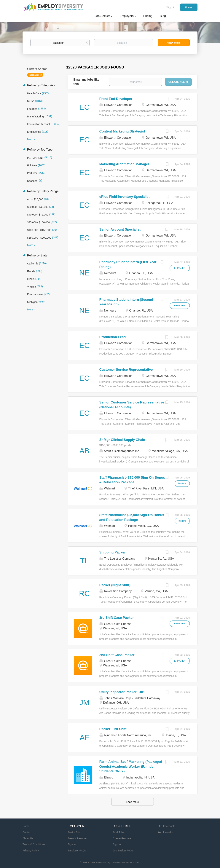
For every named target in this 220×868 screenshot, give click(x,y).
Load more (133, 802)
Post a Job (74, 832)
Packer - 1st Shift (113, 729)
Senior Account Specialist (120, 229)
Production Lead (113, 337)
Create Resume (122, 838)
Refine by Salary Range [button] (42, 191)
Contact (27, 832)
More (30, 139)
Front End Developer (116, 99)
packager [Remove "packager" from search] (34, 75)
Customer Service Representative (126, 370)
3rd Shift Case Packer (117, 618)
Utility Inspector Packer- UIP (122, 692)
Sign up (189, 7)
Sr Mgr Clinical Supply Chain (122, 440)
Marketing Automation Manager (124, 164)
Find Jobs (174, 43)
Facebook (169, 826)
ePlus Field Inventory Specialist (125, 197)
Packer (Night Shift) (115, 585)
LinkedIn (168, 832)
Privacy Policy (31, 851)
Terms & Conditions (34, 844)
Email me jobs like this (86, 82)
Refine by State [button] (37, 255)
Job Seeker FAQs (123, 851)
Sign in (171, 7)
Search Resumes (78, 838)
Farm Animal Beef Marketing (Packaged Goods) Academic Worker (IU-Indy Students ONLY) (131, 766)
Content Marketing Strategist (122, 131)
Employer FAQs (77, 851)
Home (26, 826)
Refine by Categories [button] (41, 85)
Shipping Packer (113, 552)
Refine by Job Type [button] (39, 150)
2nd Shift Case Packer (117, 655)
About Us (28, 838)
